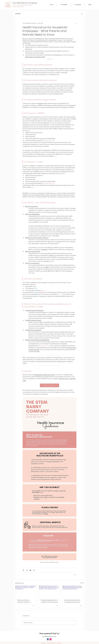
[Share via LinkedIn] (30, 570)
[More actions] (76, 23)
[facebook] (48, 639)
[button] (64, 5)
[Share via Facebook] (23, 570)
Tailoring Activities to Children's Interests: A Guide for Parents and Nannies (24, 601)
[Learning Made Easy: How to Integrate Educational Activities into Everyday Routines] (73, 591)
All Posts (18, 14)
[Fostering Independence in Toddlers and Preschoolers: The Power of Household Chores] (50, 591)
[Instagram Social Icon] (51, 639)
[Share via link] (34, 570)
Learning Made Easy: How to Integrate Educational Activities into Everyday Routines (72, 601)
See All (82, 583)
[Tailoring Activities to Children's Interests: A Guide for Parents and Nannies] (26, 591)
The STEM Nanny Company (25, 3)
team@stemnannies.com (49, 636)
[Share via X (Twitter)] (27, 570)
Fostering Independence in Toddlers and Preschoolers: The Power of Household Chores (49, 601)
